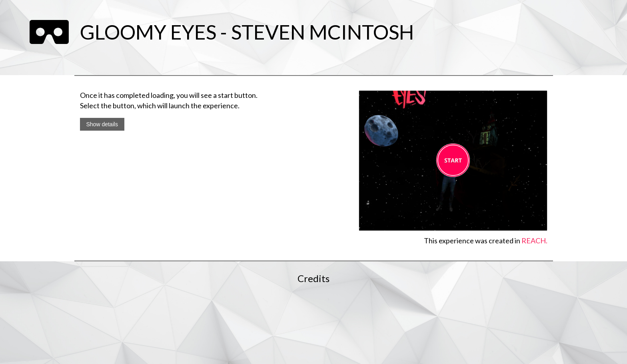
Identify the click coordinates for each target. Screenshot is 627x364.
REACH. (534, 241)
